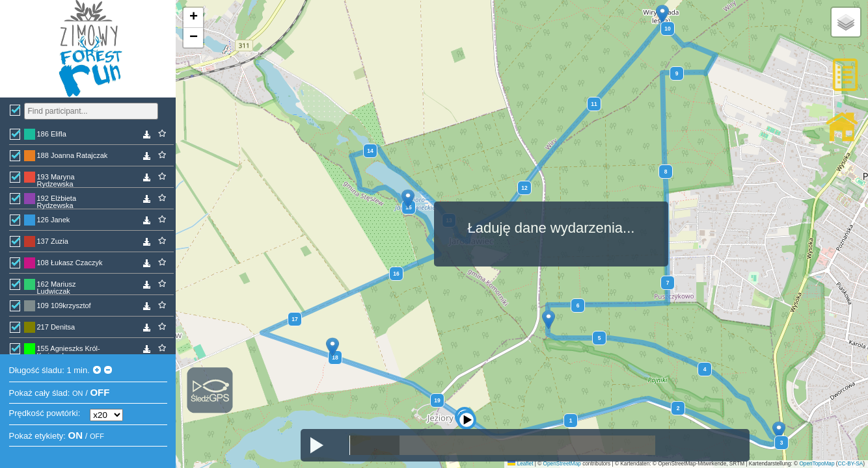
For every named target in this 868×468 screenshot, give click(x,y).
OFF (100, 392)
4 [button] (705, 369)
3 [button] (782, 443)
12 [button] (524, 188)
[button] (470, 405)
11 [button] (594, 104)
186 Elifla (52, 134)
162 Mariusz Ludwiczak (57, 287)
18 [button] (335, 357)
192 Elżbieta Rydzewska (57, 201)
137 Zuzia (53, 241)
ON (78, 393)
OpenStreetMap (562, 464)
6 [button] (578, 305)
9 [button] (677, 73)
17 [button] (294, 319)
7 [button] (668, 283)
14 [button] (370, 151)
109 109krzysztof (64, 305)
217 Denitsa (56, 327)
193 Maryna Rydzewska (56, 180)
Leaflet (520, 464)
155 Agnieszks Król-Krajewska (69, 351)
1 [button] (571, 421)
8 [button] (666, 172)
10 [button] (667, 29)
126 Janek (54, 220)
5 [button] (600, 338)
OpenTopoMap (817, 464)
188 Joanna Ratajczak (73, 155)
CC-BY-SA (851, 464)
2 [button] (678, 408)
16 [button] (396, 274)
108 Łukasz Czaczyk (70, 263)
